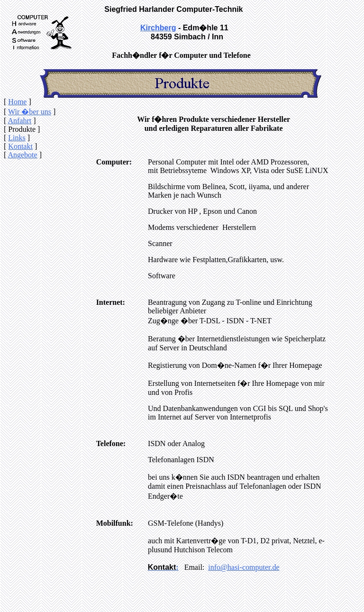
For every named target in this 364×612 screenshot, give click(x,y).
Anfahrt (19, 121)
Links (17, 138)
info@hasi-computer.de (244, 567)
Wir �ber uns (30, 112)
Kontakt (20, 146)
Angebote (22, 155)
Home (17, 102)
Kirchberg (158, 28)
